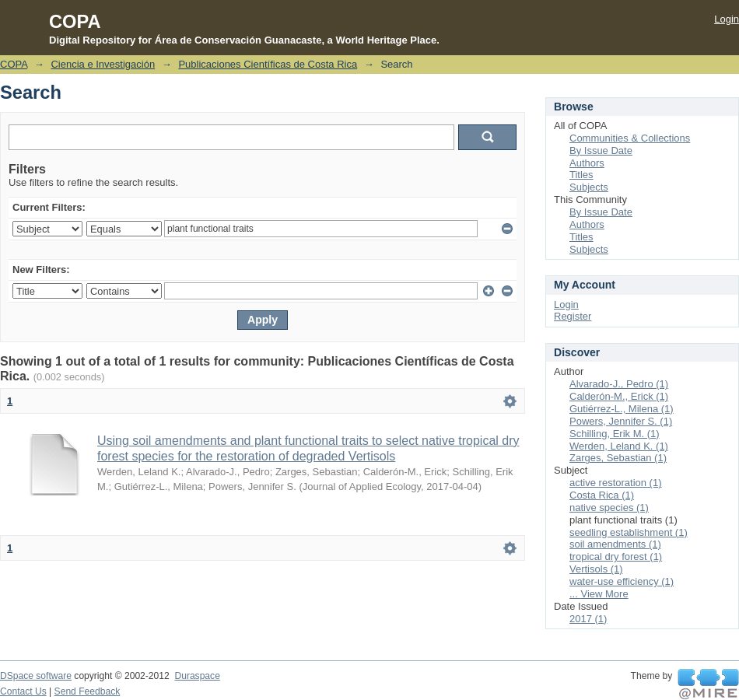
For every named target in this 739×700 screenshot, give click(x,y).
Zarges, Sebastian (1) (618, 458)
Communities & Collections (630, 138)
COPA (14, 64)
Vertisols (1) (596, 569)
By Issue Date (601, 150)
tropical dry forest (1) (616, 556)
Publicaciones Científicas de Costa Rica (268, 64)
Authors (587, 163)
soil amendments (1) (615, 544)
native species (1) (609, 507)
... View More (599, 594)
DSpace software (36, 676)
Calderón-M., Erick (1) (619, 396)
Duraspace (197, 676)
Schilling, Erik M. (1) (615, 434)
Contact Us (23, 691)
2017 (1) (588, 619)
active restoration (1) (616, 483)
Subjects (589, 187)
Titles (581, 175)
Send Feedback (88, 691)
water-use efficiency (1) (622, 581)
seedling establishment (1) (629, 532)
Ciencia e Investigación (103, 64)
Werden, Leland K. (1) (619, 446)
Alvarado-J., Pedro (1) (619, 384)
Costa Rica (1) (602, 495)
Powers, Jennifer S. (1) (621, 421)
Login (727, 19)
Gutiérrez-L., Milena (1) (622, 409)
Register (573, 316)
